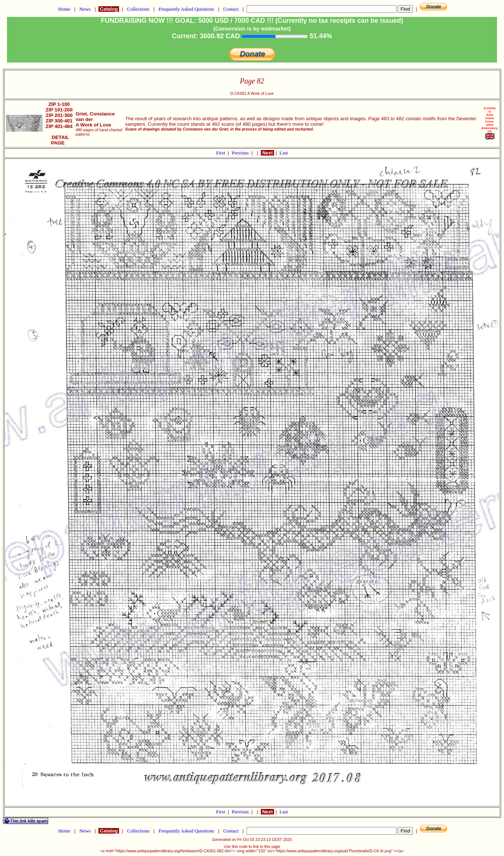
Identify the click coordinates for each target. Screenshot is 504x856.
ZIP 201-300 (59, 115)
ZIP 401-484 (59, 126)
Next (267, 153)
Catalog (109, 9)
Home (64, 9)
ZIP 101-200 (59, 110)
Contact (231, 9)
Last (284, 153)
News (85, 9)
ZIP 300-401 (59, 121)
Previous (241, 153)
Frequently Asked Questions (186, 9)
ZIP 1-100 (59, 104)
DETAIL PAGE (59, 140)
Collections (138, 9)
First (221, 153)
